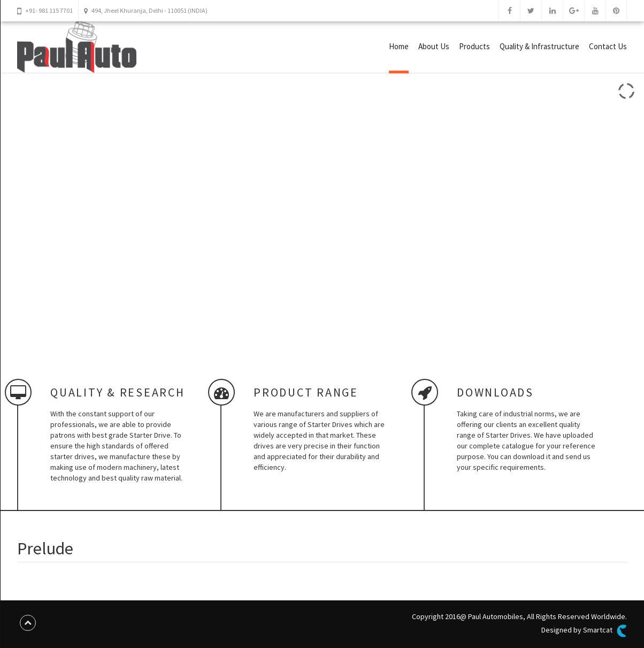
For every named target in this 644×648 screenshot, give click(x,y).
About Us (434, 46)
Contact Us (608, 46)
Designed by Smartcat (584, 631)
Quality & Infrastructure (539, 46)
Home (399, 46)
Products (474, 46)
